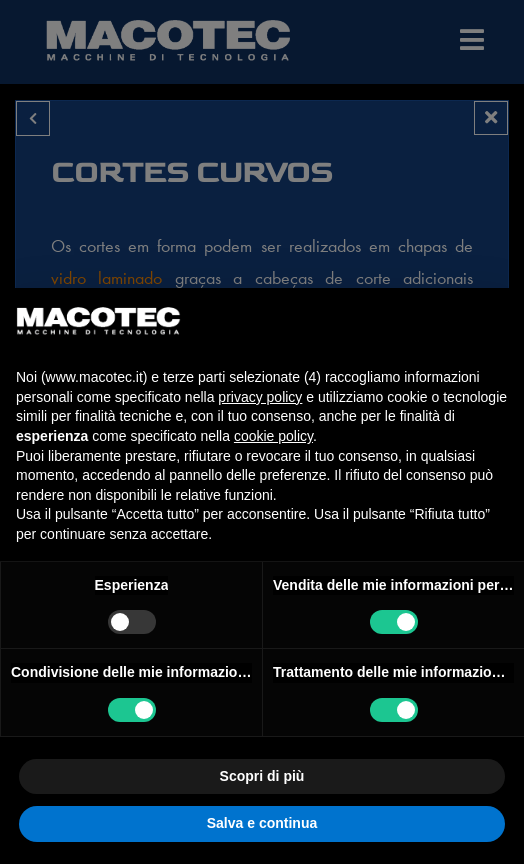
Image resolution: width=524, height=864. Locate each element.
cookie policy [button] (273, 436)
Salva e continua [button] (262, 823)
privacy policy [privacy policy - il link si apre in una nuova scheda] (260, 397)
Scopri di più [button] (262, 776)
